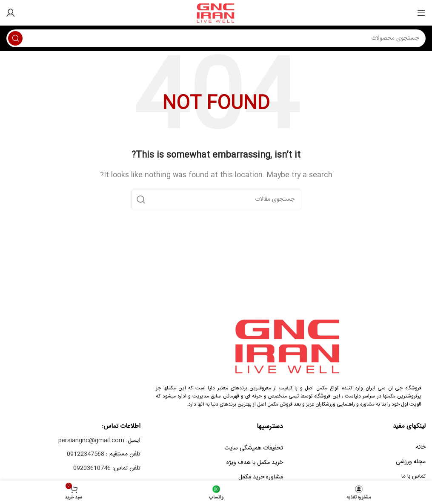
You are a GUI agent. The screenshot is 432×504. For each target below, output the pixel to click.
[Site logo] (216, 13)
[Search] (216, 38)
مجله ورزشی (411, 462)
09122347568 (86, 454)
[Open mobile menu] (421, 13)
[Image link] (289, 346)
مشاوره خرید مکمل (261, 477)
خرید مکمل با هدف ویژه (255, 463)
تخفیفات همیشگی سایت (254, 448)
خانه (421, 447)
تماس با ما (413, 476)
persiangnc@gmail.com (91, 441)
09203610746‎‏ (92, 468)
